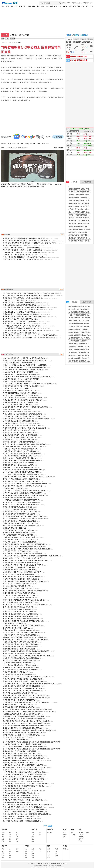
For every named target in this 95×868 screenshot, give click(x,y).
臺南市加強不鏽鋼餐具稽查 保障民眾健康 (17, 628)
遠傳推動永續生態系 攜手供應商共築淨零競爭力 (20, 649)
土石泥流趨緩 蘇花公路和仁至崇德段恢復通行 (18, 363)
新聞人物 (34, 830)
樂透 (72, 833)
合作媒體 (82, 3)
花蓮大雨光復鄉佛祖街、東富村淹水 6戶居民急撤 (19, 630)
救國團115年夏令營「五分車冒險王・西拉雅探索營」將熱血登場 (24, 428)
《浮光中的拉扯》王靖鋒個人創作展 (80, 315)
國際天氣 (81, 839)
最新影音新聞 (87, 302)
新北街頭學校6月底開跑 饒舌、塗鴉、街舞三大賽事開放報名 (23, 747)
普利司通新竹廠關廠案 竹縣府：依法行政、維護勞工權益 (22, 250)
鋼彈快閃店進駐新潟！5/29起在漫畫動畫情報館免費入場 (22, 770)
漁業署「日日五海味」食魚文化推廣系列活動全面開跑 (21, 379)
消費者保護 (46, 863)
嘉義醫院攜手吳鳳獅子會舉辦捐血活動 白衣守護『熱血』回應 (23, 621)
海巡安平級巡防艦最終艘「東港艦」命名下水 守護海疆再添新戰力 (25, 544)
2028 (14, 144)
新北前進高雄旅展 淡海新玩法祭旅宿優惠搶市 (18, 693)
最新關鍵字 (66, 849)
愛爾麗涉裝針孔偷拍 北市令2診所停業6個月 (18, 465)
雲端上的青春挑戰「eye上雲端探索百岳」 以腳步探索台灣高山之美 (25, 444)
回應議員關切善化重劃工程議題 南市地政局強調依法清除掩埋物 (24, 758)
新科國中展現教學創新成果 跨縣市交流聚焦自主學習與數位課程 (24, 495)
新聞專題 (50, 830)
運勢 (38, 6)
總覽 (48, 849)
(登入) (92, 3)
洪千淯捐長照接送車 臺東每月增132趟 (16, 737)
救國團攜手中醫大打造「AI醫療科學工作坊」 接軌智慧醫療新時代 (25, 723)
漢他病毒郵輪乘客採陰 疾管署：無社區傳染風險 (19, 570)
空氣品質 (76, 39)
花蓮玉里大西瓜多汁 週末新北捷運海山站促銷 (18, 612)
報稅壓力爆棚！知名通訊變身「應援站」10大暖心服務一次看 (23, 681)
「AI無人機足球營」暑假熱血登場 (14, 740)
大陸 (92, 6)
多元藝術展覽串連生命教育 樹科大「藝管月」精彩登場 (21, 781)
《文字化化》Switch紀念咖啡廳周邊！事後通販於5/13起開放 (23, 812)
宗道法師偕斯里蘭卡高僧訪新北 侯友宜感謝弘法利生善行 (22, 486)
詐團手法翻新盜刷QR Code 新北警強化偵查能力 (20, 542)
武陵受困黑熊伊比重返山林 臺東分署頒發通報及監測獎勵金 (23, 547)
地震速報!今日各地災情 (78, 56)
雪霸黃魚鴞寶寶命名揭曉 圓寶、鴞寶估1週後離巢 (20, 644)
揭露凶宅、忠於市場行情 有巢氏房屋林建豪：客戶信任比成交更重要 (26, 677)
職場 (34, 6)
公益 (56, 853)
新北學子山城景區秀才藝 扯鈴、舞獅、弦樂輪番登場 (21, 633)
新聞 (3, 39)
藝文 (56, 851)
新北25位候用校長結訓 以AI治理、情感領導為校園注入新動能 (24, 519)
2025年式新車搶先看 (79, 60)
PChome (76, 3)
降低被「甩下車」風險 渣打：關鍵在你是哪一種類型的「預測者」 (25, 491)
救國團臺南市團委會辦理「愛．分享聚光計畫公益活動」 (22, 386)
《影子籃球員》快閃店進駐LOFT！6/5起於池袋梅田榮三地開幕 (24, 772)
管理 (48, 855)
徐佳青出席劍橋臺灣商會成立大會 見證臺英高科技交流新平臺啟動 (25, 365)
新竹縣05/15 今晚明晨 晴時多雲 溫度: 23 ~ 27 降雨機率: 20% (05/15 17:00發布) (29, 243)
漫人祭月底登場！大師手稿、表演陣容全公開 (18, 616)
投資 (48, 853)
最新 (3, 833)
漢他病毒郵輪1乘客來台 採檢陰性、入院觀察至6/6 (20, 393)
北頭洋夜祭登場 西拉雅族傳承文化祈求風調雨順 (19, 321)
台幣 (18, 144)
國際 (29, 6)
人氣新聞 (71, 182)
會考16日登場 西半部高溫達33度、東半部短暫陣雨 (20, 667)
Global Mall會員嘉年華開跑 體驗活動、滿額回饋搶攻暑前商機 (24, 358)
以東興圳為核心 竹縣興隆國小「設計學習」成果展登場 (22, 252)
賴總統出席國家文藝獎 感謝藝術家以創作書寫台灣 (20, 642)
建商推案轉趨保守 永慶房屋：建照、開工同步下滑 (20, 259)
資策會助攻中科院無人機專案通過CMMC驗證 (18, 763)
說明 (87, 3)
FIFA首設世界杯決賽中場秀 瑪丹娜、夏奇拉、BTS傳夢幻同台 (23, 761)
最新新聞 (71, 302)
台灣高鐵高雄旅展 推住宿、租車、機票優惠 (18, 372)
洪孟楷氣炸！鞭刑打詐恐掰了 (20, 35)
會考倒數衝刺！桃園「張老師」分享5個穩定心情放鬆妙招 (22, 572)
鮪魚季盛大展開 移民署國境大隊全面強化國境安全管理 (21, 619)
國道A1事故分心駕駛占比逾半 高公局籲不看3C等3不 (21, 500)
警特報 (88, 833)
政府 (88, 6)
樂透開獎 (90, 39)
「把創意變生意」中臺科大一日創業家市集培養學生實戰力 (22, 416)
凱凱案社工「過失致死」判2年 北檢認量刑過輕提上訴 (21, 821)
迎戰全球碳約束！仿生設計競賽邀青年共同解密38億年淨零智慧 (24, 581)
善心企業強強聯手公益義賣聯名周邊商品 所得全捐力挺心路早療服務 (26, 296)
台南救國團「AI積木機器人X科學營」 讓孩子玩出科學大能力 (23, 516)
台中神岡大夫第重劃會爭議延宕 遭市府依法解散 (19, 333)
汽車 (83, 6)
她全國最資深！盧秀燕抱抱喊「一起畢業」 (17, 324)
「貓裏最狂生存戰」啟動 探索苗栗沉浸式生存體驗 (20, 635)
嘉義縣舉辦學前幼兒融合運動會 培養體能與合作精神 (20, 798)
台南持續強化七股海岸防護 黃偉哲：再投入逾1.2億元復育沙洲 (24, 331)
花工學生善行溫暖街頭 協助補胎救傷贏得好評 (18, 609)
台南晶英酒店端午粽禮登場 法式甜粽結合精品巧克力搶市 (22, 688)
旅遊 (74, 6)
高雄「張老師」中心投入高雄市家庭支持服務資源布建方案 (22, 554)
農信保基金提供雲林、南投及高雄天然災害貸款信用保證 (22, 577)
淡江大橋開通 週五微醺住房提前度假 (15, 788)
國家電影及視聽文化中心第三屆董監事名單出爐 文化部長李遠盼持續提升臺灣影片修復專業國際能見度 (37, 742)
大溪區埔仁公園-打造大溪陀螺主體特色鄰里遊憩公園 (20, 310)
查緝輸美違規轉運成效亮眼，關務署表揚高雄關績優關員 (22, 686)
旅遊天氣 (81, 837)
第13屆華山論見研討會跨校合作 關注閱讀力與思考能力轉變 (23, 447)
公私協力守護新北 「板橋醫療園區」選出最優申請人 (20, 458)
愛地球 (56, 855)
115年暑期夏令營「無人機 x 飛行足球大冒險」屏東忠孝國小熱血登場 (26, 721)
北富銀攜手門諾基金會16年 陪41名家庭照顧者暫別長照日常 (23, 317)
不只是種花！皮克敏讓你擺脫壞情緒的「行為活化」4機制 (22, 426)
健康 (47, 6)
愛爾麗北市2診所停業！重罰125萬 (14, 528)
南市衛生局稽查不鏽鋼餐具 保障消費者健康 (17, 674)
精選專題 (50, 833)
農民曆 (69, 35)
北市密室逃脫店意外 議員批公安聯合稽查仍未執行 (20, 754)
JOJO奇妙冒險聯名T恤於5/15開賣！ (15, 802)
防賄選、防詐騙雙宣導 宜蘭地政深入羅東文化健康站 (20, 614)
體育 (55, 6)
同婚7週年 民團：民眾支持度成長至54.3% (17, 533)
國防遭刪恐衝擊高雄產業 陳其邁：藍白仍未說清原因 (20, 435)
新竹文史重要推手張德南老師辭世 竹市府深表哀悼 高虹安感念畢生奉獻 (27, 241)
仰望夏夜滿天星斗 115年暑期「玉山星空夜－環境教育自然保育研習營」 (27, 419)
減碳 (43, 144)
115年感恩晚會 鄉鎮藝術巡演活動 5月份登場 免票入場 (23, 733)
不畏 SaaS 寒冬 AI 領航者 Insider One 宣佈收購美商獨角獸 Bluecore (26, 807)
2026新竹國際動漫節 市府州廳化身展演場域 (18, 535)
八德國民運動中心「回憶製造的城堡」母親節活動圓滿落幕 (22, 414)
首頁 (3, 6)
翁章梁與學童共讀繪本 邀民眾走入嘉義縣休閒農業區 (20, 647)
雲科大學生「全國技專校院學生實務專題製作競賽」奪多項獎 (23, 637)
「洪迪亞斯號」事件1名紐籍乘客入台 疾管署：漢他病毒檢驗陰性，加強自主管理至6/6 (32, 556)
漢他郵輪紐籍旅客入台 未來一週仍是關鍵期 (18, 402)
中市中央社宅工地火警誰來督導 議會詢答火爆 (19, 598)
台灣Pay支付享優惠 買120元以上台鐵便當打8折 (19, 391)
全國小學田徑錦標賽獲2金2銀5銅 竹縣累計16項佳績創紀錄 (23, 257)
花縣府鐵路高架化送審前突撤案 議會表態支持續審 (20, 374)
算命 (64, 833)
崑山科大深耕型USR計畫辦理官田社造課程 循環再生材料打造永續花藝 (26, 377)
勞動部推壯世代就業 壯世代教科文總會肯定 (18, 551)
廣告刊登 (40, 863)
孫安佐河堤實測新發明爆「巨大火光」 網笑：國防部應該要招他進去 (26, 814)
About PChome (61, 863)
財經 (21, 6)
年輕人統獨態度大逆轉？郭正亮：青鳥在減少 (18, 540)
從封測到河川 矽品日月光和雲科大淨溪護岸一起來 (20, 423)
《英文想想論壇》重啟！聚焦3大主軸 (15, 388)
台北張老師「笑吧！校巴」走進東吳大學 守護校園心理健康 (23, 719)
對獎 (72, 830)
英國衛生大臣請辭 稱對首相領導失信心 (82, 203)
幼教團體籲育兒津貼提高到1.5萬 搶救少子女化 (19, 523)
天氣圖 (81, 841)
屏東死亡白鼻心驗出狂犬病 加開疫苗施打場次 (19, 421)
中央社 (20, 42)
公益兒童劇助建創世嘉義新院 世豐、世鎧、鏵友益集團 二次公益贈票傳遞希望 (29, 335)
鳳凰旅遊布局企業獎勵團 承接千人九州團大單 (19, 588)
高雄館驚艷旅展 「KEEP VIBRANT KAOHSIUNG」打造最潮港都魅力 (26, 784)
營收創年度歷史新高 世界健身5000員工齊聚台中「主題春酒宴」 (24, 716)
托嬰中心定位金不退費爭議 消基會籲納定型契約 (19, 574)
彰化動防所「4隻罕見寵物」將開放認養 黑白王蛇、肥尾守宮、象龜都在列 (28, 730)
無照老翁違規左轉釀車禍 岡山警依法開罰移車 (19, 705)
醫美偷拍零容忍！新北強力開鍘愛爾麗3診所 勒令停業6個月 (23, 400)
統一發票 (73, 835)
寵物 (17, 833)
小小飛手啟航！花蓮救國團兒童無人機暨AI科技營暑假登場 (22, 474)
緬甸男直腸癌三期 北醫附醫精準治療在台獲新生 (19, 305)
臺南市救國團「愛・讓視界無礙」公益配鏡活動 (19, 433)
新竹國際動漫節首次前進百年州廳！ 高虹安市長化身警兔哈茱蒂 (24, 591)
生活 (60, 6)
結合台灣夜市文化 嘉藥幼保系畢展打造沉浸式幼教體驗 (21, 472)
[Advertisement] (33, 207)
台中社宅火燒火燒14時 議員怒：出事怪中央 (18, 405)
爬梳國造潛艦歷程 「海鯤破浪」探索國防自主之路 (20, 312)
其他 (17, 851)
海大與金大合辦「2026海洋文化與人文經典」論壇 (20, 661)
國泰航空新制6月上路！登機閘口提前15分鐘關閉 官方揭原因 (24, 370)
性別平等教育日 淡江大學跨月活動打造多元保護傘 (20, 521)
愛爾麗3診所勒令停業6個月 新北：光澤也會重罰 (19, 395)
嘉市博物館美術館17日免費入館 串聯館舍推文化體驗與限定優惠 (24, 600)
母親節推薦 (70, 3)
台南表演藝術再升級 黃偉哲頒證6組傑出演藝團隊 (20, 700)
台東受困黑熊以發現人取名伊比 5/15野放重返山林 (20, 451)
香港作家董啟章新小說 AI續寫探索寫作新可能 (19, 440)
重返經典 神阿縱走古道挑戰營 (13, 623)
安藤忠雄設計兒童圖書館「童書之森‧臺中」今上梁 (20, 456)
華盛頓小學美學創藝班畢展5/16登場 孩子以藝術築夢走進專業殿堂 (25, 367)
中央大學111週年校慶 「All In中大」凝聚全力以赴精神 (21, 481)
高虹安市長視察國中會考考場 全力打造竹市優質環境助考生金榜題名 (26, 484)
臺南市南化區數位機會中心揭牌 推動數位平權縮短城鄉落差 (23, 493)
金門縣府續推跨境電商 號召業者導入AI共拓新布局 (20, 514)
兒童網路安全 (53, 863)
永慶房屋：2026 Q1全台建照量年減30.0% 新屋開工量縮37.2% (24, 238)
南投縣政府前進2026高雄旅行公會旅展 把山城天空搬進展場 (23, 307)
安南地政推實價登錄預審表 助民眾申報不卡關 (18, 607)
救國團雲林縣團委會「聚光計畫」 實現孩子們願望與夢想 (22, 654)
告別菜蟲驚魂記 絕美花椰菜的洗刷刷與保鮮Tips (19, 328)
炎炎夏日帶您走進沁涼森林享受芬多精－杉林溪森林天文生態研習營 (25, 407)
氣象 (80, 830)
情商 (17, 835)
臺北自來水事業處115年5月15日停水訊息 (17, 586)
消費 (70, 6)
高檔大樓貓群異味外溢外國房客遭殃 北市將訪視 (19, 498)
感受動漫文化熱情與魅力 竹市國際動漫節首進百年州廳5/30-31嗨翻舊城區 (28, 712)
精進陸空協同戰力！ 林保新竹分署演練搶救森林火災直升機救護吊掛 (26, 549)
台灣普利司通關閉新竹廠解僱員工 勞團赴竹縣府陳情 (21, 248)
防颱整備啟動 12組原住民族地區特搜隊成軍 (18, 255)
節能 (47, 144)
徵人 (67, 863)
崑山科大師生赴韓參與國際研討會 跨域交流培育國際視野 (22, 454)
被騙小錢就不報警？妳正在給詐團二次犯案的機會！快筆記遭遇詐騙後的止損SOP (30, 684)
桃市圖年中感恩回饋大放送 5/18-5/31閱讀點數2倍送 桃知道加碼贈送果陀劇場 (29, 293)
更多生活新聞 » (59, 148)
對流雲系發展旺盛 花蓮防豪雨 (13, 488)
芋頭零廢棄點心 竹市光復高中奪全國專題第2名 (19, 567)
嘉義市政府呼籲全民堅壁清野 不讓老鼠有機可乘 (19, 593)
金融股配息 (84, 35)
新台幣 (27, 144)
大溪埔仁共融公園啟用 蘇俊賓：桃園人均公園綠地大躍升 (22, 691)
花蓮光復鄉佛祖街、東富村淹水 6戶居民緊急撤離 (19, 314)
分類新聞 (5, 830)
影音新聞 (5, 846)
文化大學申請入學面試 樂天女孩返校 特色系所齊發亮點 (21, 526)
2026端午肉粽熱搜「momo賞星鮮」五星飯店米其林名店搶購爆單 (25, 767)
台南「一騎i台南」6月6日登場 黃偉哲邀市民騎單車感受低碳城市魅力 (26, 656)
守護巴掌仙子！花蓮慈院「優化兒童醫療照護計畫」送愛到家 (23, 565)
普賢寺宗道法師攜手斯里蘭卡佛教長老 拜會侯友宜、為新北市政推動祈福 (28, 477)
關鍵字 (65, 846)
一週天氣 (81, 835)
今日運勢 (75, 35)
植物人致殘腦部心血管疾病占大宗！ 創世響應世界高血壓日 (23, 398)
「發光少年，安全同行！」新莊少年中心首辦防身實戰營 (22, 626)
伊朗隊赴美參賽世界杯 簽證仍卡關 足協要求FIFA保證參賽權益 (24, 786)
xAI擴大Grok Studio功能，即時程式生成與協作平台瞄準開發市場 (24, 698)
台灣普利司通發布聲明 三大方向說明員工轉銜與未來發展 (22, 728)
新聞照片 (27, 846)
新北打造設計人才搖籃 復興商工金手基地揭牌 (19, 602)
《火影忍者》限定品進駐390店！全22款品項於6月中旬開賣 (23, 774)
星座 (42, 6)
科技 (25, 6)
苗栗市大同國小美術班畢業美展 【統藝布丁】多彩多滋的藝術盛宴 (25, 605)
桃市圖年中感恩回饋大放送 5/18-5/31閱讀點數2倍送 (21, 735)
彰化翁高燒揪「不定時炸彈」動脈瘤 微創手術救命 (20, 412)
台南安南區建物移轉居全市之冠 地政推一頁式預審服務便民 (23, 298)
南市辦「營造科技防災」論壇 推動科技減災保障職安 (20, 670)
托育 (22, 144)
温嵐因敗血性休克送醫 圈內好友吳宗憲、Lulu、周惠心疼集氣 (24, 809)
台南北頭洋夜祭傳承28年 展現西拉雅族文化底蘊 (20, 319)
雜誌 (79, 6)
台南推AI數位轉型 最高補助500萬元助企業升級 (19, 303)
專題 (7, 6)
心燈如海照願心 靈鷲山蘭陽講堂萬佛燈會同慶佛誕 (20, 563)
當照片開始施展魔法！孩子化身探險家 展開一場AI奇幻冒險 (23, 777)
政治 (12, 6)
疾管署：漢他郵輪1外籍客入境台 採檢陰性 (18, 507)
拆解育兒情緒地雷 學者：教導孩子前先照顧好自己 (20, 437)
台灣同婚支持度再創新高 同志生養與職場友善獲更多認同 (22, 744)
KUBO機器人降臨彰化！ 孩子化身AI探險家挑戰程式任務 (22, 326)
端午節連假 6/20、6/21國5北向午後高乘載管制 (19, 467)
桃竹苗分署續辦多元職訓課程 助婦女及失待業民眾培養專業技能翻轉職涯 (28, 384)
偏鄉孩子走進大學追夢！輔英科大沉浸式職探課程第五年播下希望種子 (26, 651)
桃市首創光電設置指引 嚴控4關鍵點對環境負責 (19, 442)
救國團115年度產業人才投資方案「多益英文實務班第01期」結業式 (25, 709)
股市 (64, 3)
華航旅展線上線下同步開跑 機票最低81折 (17, 584)
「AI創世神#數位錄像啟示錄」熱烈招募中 (17, 663)
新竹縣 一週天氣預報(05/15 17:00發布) (16, 245)
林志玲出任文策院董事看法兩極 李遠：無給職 (18, 509)
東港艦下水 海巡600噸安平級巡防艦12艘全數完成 (20, 449)
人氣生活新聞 (87, 182)
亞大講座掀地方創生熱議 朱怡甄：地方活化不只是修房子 (22, 558)
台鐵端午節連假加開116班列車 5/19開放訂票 (18, 530)
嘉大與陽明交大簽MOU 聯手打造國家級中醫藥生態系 (21, 537)
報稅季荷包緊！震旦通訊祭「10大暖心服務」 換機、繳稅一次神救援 (26, 338)
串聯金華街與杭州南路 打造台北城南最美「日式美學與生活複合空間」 (27, 702)
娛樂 (51, 6)
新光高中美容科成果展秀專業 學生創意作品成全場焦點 (21, 505)
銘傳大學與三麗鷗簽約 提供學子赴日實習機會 (19, 463)
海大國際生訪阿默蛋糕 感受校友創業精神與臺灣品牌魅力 (22, 658)
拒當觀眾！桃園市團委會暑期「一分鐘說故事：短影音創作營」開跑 (25, 561)
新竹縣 (33, 144)
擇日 (64, 837)
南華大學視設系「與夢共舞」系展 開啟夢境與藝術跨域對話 (23, 470)
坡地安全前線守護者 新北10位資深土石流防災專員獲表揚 (22, 791)
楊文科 (38, 144)
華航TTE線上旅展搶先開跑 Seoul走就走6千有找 (19, 595)
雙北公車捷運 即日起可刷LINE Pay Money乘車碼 (20, 502)
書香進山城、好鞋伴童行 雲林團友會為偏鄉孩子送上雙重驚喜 (23, 779)
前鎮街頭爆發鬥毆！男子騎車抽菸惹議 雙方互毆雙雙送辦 (22, 679)
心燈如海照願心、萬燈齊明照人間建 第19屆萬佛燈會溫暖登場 (24, 640)
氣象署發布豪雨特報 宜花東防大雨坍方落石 (17, 381)
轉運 (9, 144)
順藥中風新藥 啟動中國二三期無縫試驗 (16, 430)
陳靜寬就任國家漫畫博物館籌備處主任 (16, 672)
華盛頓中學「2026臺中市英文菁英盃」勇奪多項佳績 (20, 479)
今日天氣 (69, 39)
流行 (17, 841)
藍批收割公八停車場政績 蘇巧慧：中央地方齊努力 (20, 512)
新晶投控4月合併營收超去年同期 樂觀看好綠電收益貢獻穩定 (24, 726)
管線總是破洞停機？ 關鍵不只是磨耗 (15, 409)
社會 (16, 6)
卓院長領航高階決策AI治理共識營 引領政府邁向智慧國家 (22, 461)
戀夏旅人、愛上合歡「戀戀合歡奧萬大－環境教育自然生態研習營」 (25, 361)
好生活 (56, 849)
